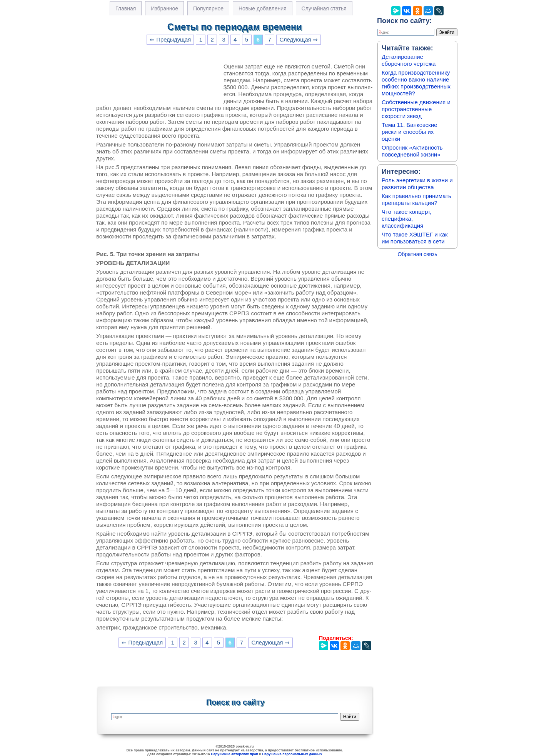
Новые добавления (263, 8)
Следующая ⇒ (298, 40)
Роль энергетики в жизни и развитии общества (417, 184)
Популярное (208, 8)
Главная (126, 8)
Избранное (164, 8)
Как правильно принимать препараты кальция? (416, 199)
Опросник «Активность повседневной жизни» (412, 151)
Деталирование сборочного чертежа (409, 60)
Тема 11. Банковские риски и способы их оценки (410, 132)
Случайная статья (324, 8)
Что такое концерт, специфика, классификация (406, 219)
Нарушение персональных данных (292, 754)
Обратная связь (417, 254)
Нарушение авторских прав (234, 754)
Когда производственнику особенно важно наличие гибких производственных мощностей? (416, 83)
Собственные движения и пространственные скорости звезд (416, 109)
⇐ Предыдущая (170, 40)
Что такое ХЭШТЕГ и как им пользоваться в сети (415, 238)
